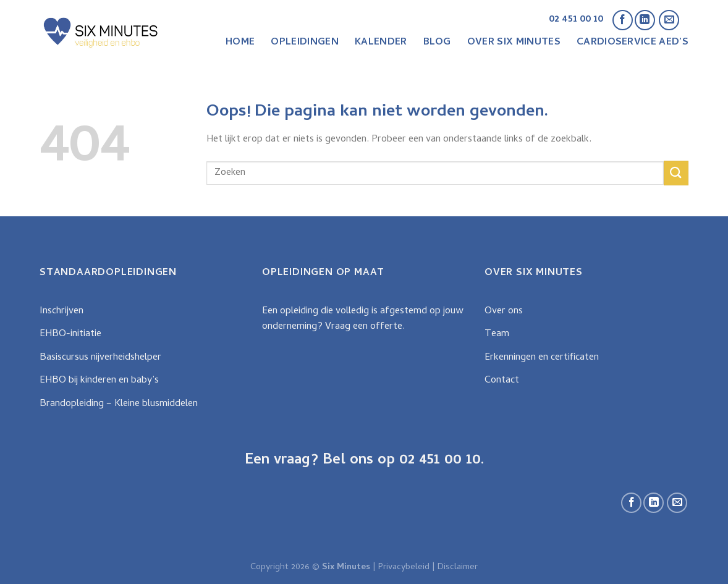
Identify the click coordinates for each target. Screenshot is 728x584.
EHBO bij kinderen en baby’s (99, 381)
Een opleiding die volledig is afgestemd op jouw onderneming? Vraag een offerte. (363, 320)
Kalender (381, 43)
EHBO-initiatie (70, 334)
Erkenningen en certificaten (542, 358)
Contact (502, 381)
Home (240, 43)
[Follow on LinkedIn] (645, 20)
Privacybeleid (404, 568)
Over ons (504, 311)
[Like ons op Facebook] (623, 20)
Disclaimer (458, 568)
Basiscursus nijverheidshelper (100, 358)
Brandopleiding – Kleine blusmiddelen (119, 404)
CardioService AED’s (633, 43)
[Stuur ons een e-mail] (669, 20)
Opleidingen (305, 43)
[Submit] (676, 173)
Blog (437, 43)
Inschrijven (61, 311)
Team (497, 334)
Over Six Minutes (514, 43)
